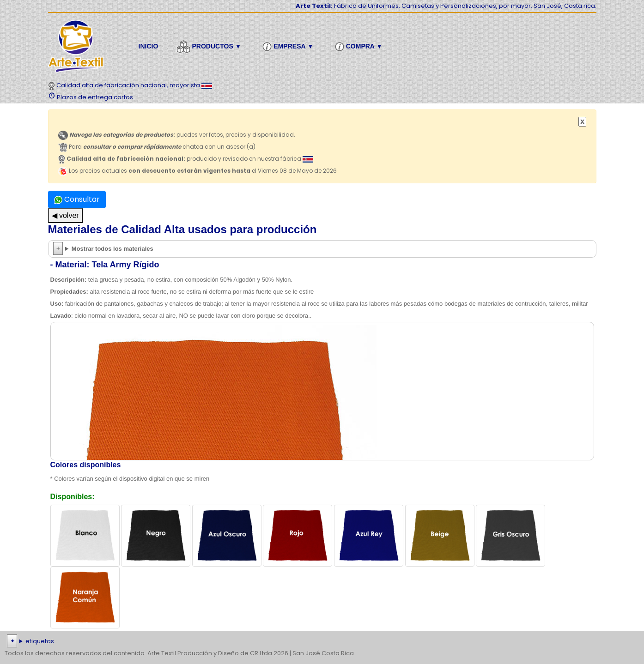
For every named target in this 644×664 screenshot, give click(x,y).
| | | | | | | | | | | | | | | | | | (322, 641)
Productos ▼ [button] (210, 47)
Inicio (149, 46)
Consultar (77, 199)
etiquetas (40, 641)
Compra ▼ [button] (360, 47)
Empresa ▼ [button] (289, 47)
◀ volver (65, 215)
